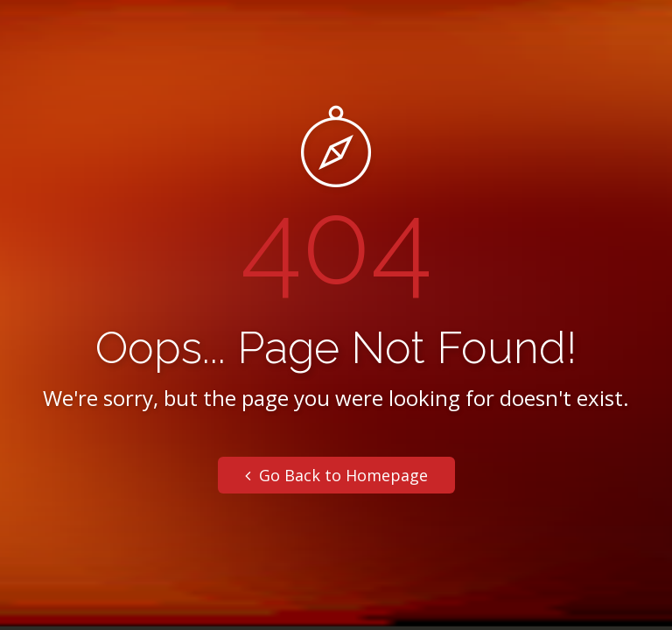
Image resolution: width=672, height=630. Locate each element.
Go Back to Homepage (336, 475)
